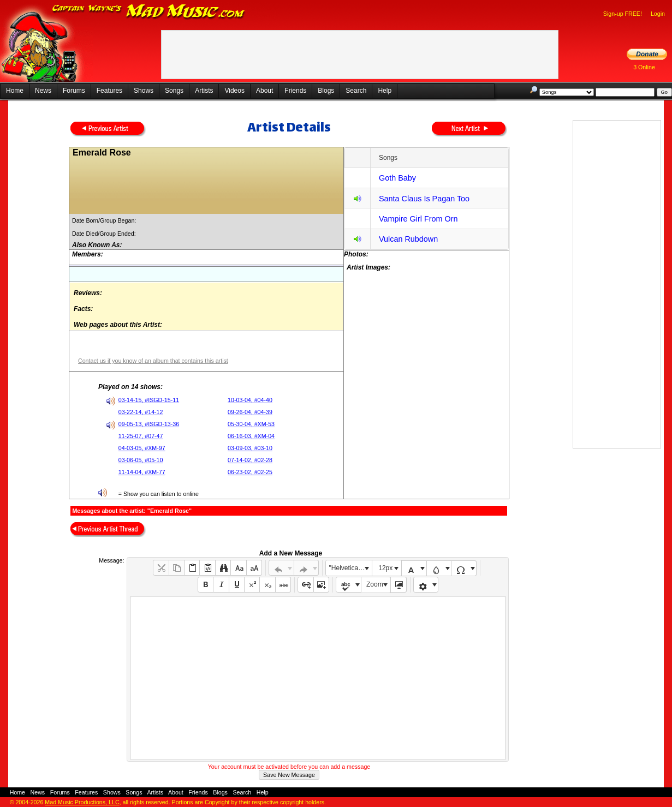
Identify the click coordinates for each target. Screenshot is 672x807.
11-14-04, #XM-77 (142, 472)
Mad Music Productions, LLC (82, 802)
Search (356, 91)
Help (385, 91)
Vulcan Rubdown (408, 239)
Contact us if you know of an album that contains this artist (153, 361)
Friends (295, 91)
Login (658, 14)
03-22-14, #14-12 (141, 412)
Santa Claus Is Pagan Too (424, 199)
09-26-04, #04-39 (250, 412)
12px (385, 568)
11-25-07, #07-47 (141, 436)
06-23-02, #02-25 (250, 472)
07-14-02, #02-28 (250, 460)
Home (15, 91)
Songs (174, 91)
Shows (144, 91)
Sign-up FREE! (623, 14)
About (264, 91)
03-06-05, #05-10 (141, 460)
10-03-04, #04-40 (250, 400)
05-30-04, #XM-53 (251, 424)
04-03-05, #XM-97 (142, 448)
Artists (204, 91)
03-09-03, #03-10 (250, 448)
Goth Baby (397, 178)
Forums (74, 91)
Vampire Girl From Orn (418, 219)
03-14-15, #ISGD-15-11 (149, 400)
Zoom (375, 584)
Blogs (326, 91)
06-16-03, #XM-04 (251, 436)
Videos (234, 91)
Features (109, 91)
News (43, 91)
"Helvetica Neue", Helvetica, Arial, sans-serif (350, 568)
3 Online (644, 67)
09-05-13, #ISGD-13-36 (149, 424)
